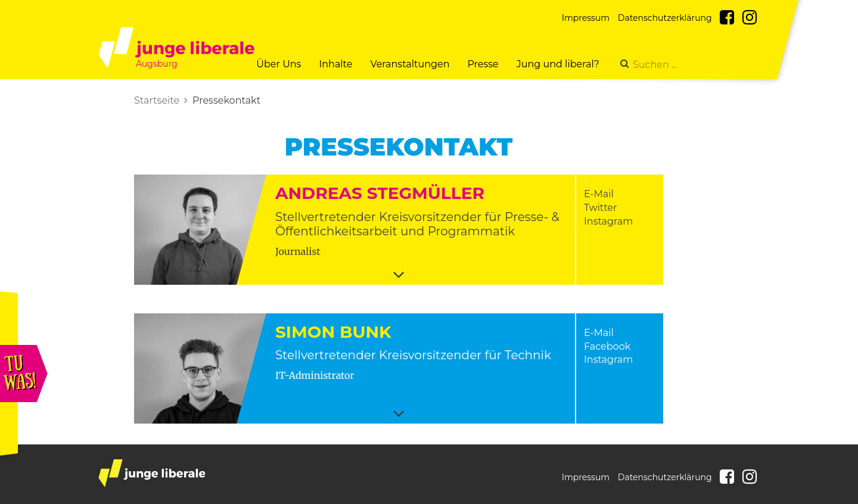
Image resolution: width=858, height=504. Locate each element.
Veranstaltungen (410, 64)
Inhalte (335, 64)
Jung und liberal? (558, 64)
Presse (483, 64)
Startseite (157, 100)
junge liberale (152, 473)
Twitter (600, 208)
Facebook (607, 346)
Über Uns (279, 64)
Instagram (608, 221)
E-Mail (599, 194)
